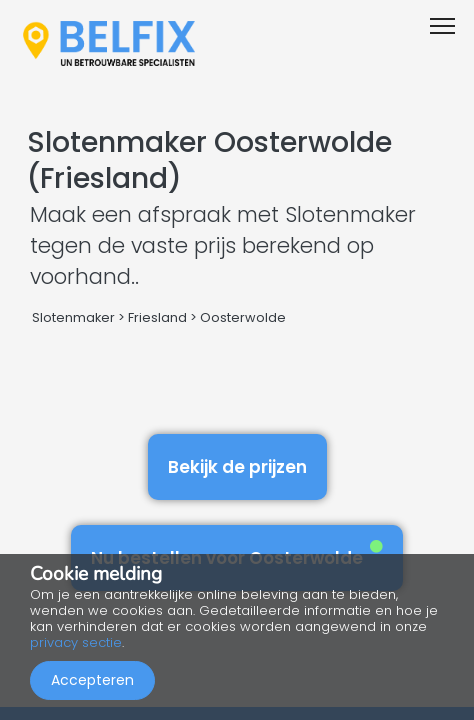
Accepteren (92, 680)
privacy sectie (76, 642)
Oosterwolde (243, 317)
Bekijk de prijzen (237, 467)
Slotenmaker (73, 317)
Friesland (157, 317)
